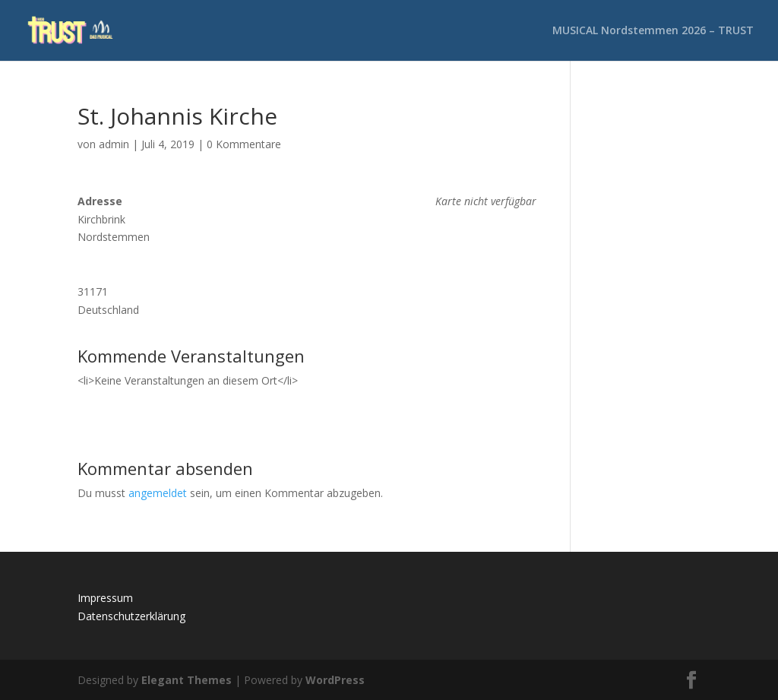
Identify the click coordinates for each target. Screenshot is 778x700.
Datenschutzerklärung (131, 616)
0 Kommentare (244, 144)
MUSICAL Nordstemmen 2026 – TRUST (653, 31)
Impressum (105, 598)
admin (114, 144)
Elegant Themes (187, 680)
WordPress (335, 680)
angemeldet (158, 493)
